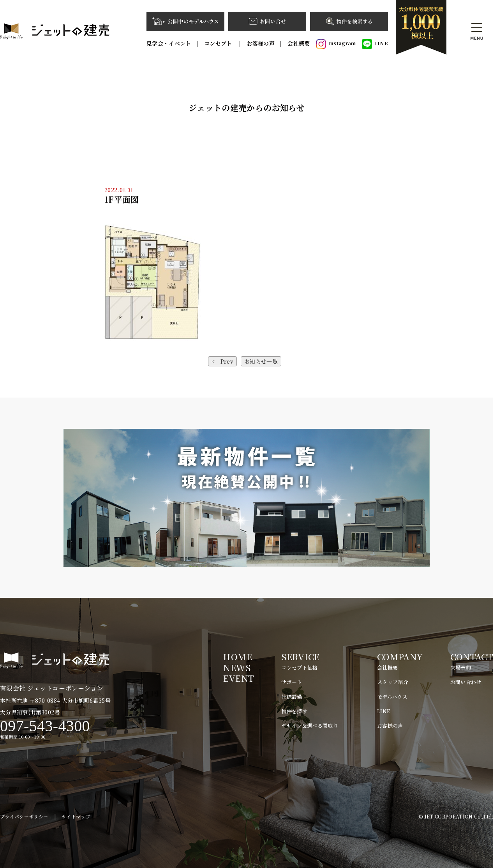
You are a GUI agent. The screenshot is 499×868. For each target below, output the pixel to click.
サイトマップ (76, 816)
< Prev (222, 361)
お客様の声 (261, 43)
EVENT (239, 678)
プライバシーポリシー (24, 816)
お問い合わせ (466, 682)
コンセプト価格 (299, 667)
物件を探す (294, 711)
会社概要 (299, 43)
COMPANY (400, 657)
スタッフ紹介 (393, 682)
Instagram (336, 44)
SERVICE (300, 657)
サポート (292, 682)
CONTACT (472, 657)
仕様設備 (292, 697)
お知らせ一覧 (261, 361)
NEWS (237, 667)
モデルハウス (392, 697)
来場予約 (461, 667)
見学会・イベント (169, 43)
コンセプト (219, 43)
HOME (237, 657)
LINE (375, 44)
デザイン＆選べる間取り (310, 726)
